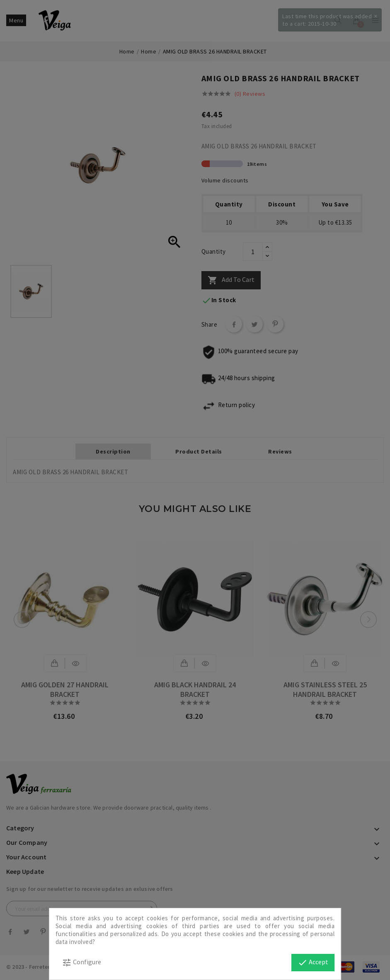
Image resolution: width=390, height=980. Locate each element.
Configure (81, 963)
